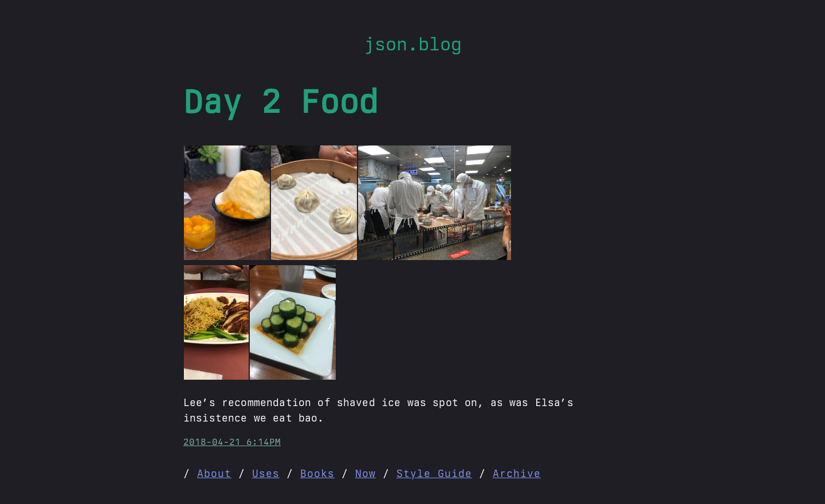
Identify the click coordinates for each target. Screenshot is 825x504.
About (214, 473)
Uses (266, 473)
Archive (517, 473)
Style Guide (434, 473)
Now (366, 473)
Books (317, 473)
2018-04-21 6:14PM (232, 442)
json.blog (413, 44)
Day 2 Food (281, 101)
